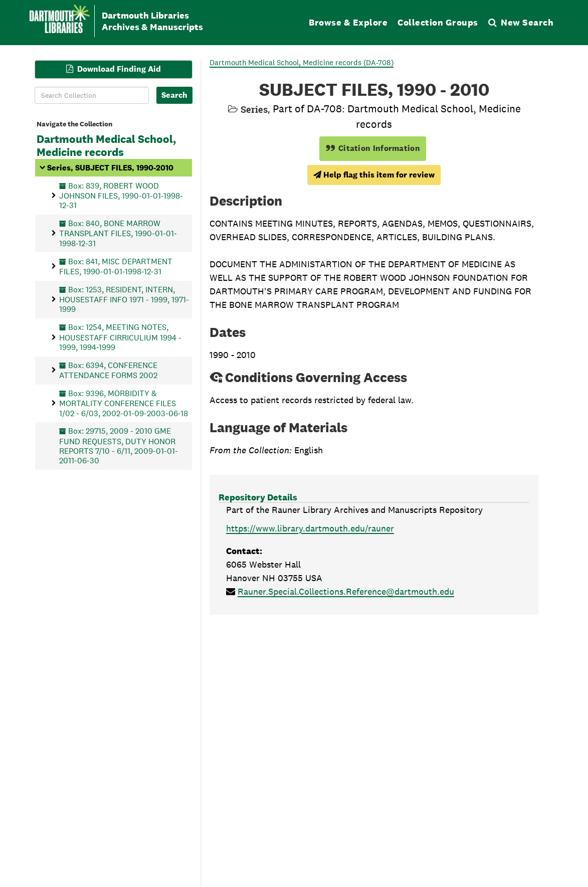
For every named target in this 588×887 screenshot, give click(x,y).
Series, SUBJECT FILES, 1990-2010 (110, 167)
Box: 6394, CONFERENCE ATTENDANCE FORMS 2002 (108, 370)
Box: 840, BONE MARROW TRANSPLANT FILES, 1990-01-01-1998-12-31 (118, 233)
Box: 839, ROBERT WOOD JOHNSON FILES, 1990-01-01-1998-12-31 (121, 195)
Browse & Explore (348, 22)
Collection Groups (438, 22)
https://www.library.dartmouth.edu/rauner (310, 528)
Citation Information (373, 148)
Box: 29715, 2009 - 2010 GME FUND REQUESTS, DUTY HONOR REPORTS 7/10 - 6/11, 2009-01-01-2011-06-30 (119, 446)
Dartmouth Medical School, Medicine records (106, 146)
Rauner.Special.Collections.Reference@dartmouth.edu (346, 591)
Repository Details (258, 497)
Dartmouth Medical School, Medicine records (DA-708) (302, 62)
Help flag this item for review (374, 175)
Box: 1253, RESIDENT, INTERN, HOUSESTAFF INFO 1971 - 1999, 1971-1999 (124, 299)
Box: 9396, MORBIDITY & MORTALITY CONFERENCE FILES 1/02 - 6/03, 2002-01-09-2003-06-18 (124, 403)
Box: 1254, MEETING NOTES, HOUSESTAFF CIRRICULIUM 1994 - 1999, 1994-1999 (120, 337)
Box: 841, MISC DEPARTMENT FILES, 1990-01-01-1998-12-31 (116, 266)
